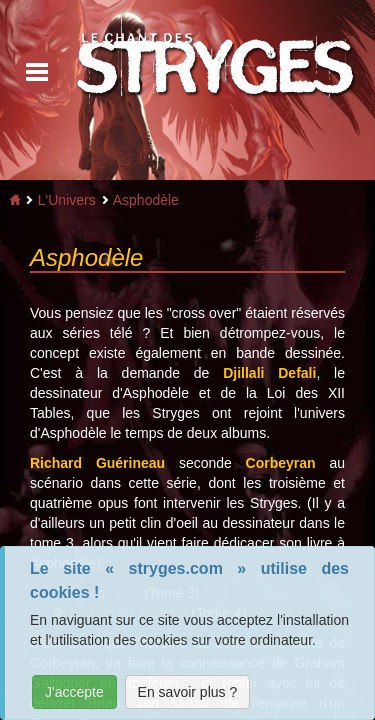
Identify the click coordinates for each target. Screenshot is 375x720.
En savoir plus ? (188, 692)
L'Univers (67, 200)
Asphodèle (146, 200)
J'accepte (74, 692)
